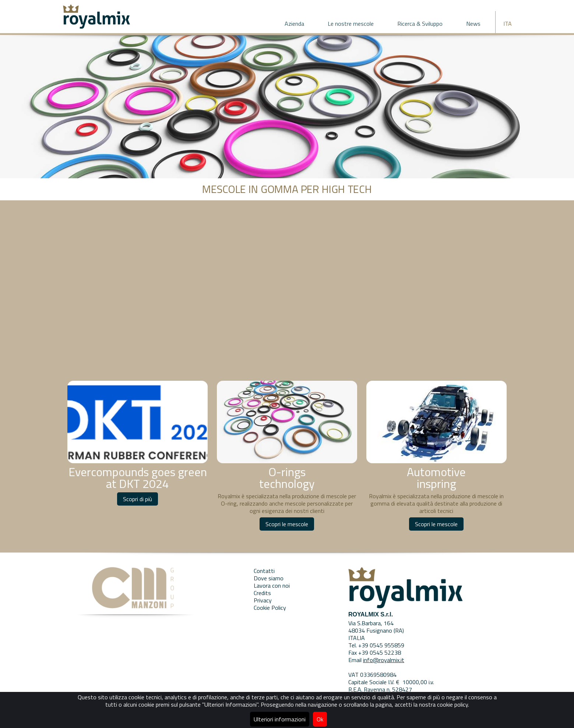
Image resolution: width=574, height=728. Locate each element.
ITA (508, 24)
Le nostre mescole (351, 24)
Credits (262, 593)
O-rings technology (287, 478)
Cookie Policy (270, 608)
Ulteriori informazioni (280, 719)
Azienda (294, 24)
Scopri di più (138, 499)
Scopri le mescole (287, 524)
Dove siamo (269, 578)
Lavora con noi (272, 585)
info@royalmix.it (384, 660)
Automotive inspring (436, 478)
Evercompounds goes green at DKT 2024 (138, 478)
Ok (320, 719)
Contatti (264, 571)
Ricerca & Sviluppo (420, 24)
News (473, 24)
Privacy (263, 600)
